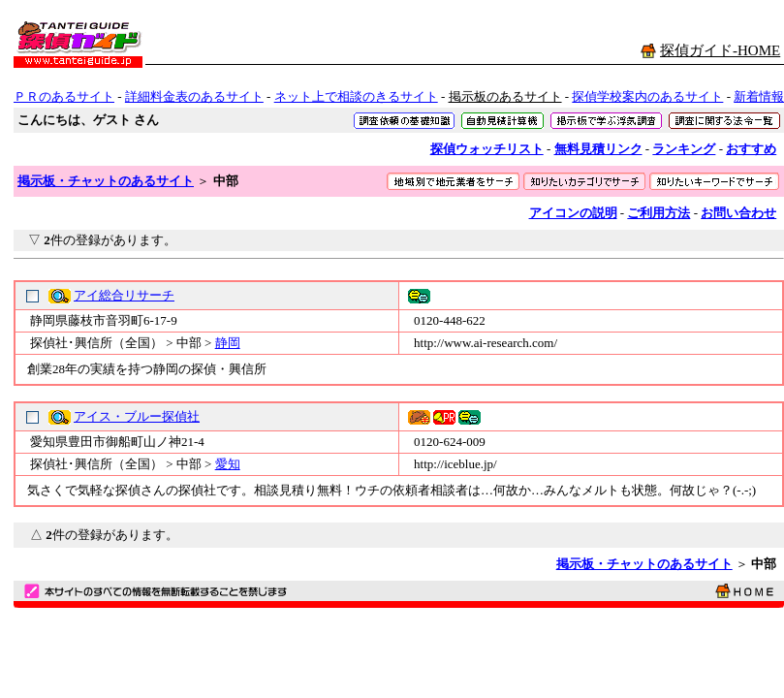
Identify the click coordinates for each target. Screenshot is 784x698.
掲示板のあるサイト (505, 96)
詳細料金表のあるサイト (194, 96)
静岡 (228, 343)
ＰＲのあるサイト (64, 96)
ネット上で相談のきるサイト (356, 96)
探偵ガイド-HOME (720, 50)
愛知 (228, 464)
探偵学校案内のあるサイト (647, 96)
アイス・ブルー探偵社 (137, 416)
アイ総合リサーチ (124, 295)
